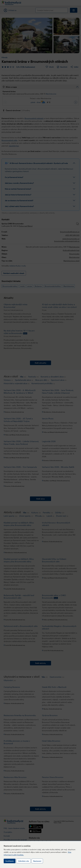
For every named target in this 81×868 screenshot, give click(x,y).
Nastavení (37, 861)
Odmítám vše (24, 861)
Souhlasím (10, 861)
